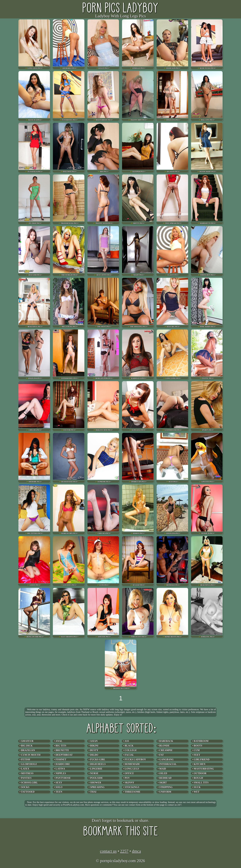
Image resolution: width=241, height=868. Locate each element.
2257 (124, 851)
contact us (108, 851)
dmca (136, 851)
